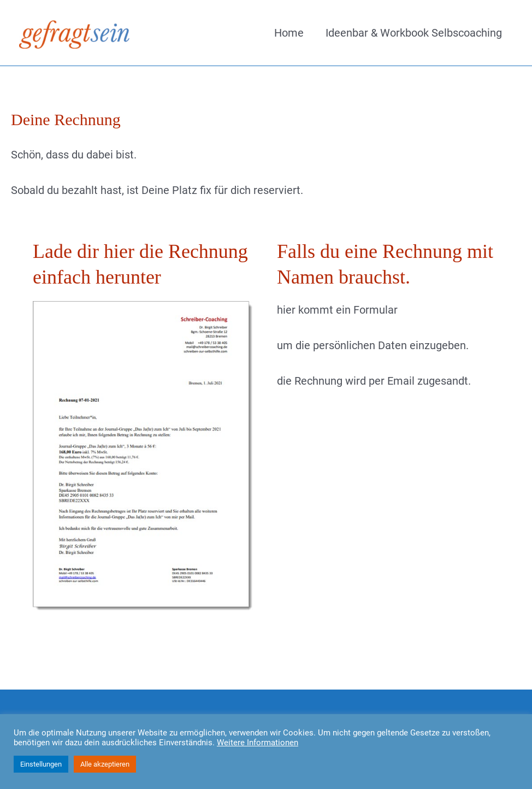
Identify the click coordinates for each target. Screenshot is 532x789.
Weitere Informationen (258, 743)
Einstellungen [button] (41, 764)
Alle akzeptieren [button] (105, 764)
